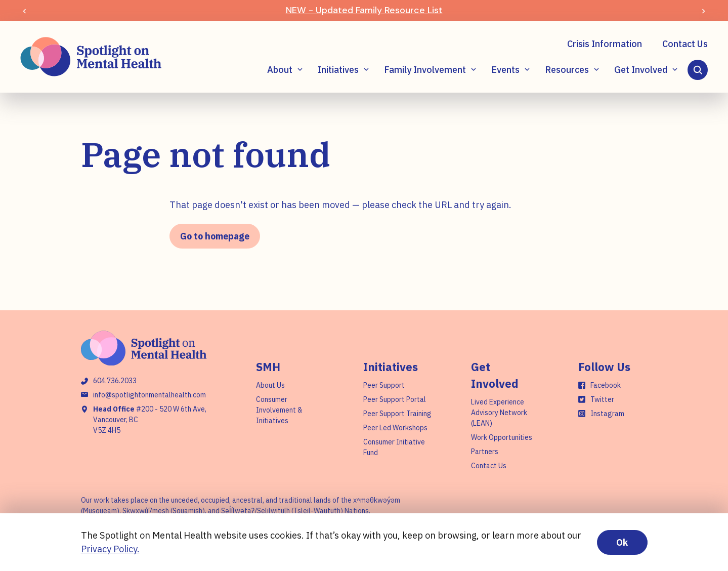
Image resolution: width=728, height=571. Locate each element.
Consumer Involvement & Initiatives (279, 410)
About (280, 70)
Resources (567, 70)
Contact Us (685, 44)
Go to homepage (215, 236)
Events (505, 70)
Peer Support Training (397, 414)
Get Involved (641, 70)
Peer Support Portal (395, 399)
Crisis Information (605, 44)
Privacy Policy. (110, 549)
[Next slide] (703, 10)
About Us (270, 385)
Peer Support (384, 385)
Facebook (606, 385)
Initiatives (338, 70)
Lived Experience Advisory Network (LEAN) (499, 413)
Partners (485, 452)
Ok (622, 542)
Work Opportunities (502, 437)
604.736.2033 (115, 381)
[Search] (698, 70)
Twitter (602, 399)
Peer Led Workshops (395, 428)
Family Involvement (425, 70)
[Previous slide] (25, 10)
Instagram (607, 414)
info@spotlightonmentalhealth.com (149, 395)
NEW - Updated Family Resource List (364, 10)
